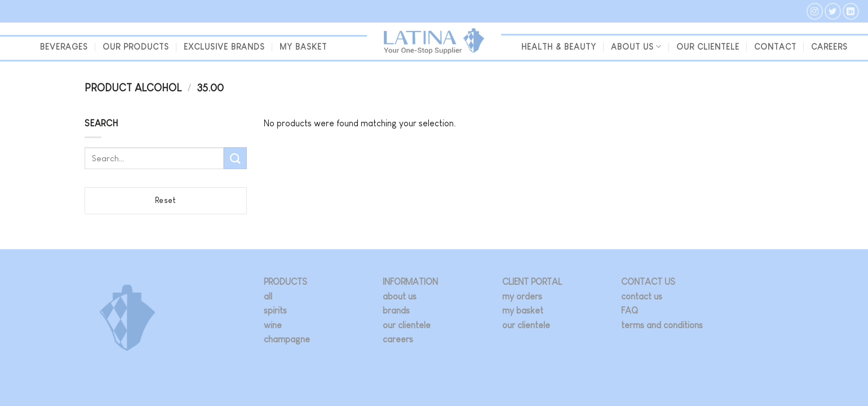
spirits (275, 310)
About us (636, 47)
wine (273, 325)
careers (398, 339)
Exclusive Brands (224, 47)
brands (396, 310)
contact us (642, 296)
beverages (64, 47)
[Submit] (235, 158)
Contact (775, 47)
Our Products (136, 47)
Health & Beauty (559, 47)
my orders (522, 296)
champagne (287, 339)
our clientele (708, 47)
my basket (303, 47)
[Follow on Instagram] (815, 11)
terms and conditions (662, 325)
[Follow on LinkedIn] (851, 11)
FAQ (630, 310)
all (268, 296)
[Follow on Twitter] (833, 11)
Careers (829, 47)
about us (400, 296)
